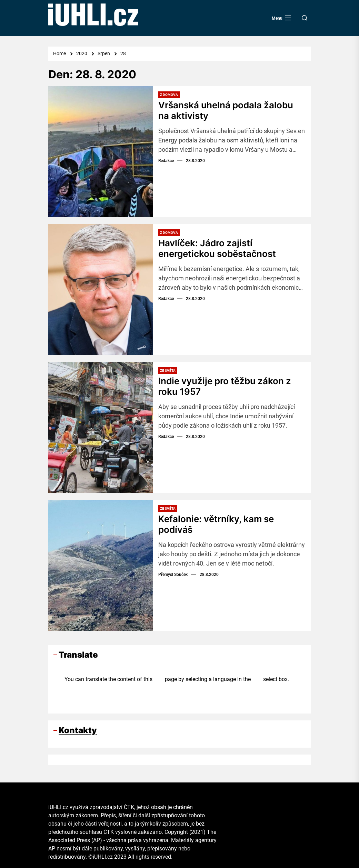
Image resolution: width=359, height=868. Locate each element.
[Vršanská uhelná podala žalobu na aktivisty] (101, 152)
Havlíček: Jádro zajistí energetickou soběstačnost (217, 248)
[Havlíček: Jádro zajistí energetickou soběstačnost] (101, 290)
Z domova (169, 95)
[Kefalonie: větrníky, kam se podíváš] (101, 566)
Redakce (166, 161)
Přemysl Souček (173, 575)
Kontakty (78, 730)
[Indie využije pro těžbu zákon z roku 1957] (101, 428)
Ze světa (168, 371)
